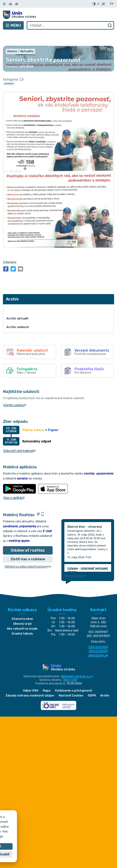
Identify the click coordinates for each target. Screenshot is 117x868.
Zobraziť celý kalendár (20, 437)
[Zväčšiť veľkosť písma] (103, 4)
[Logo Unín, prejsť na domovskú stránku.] (58, 15)
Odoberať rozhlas (28, 537)
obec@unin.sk (98, 642)
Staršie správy (75, 562)
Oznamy (9, 70)
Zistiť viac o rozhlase (28, 546)
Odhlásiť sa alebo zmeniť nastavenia (28, 553)
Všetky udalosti (15, 392)
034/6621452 (98, 634)
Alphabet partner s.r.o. (77, 663)
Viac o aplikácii (14, 484)
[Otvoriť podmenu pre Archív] (109, 295)
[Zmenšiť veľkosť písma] (98, 4)
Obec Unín (70, 667)
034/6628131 (98, 638)
